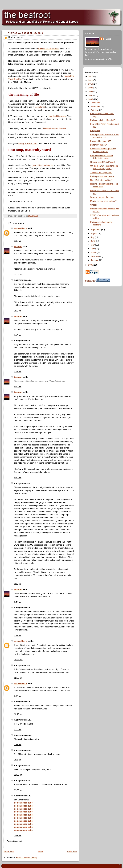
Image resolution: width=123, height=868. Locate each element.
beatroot (18, 247)
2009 (91, 88)
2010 (91, 84)
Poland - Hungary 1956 (101, 141)
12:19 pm (18, 714)
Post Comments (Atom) (26, 857)
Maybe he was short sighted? (103, 201)
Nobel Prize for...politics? (101, 180)
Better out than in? (99, 145)
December (96, 103)
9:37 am (18, 241)
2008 (91, 92)
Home (41, 851)
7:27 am (18, 745)
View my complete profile (100, 59)
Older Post (72, 851)
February (95, 256)
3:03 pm (18, 311)
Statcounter (90, 281)
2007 (91, 95)
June (93, 241)
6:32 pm (18, 478)
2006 (91, 99)
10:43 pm (18, 660)
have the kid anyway (57, 116)
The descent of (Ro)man (101, 173)
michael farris (21, 228)
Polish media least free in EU (103, 120)
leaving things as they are (55, 128)
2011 (91, 80)
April (93, 249)
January (95, 260)
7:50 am (18, 696)
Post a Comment (14, 841)
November (96, 106)
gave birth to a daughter (43, 165)
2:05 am (18, 730)
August (94, 233)
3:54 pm (18, 335)
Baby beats (16, 37)
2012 (91, 76)
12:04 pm (18, 274)
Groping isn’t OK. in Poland (102, 162)
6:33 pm (18, 584)
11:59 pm (18, 790)
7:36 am (18, 836)
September (96, 230)
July (93, 237)
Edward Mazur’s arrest (49, 49)
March (94, 253)
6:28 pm (18, 387)
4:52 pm (18, 371)
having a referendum (28, 143)
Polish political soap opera (102, 176)
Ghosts (94, 205)
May (93, 245)
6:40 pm (18, 602)
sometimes (40, 107)
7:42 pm (18, 635)
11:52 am (18, 775)
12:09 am (18, 678)
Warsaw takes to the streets (103, 197)
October (95, 110)
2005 (91, 265)
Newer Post (9, 851)
